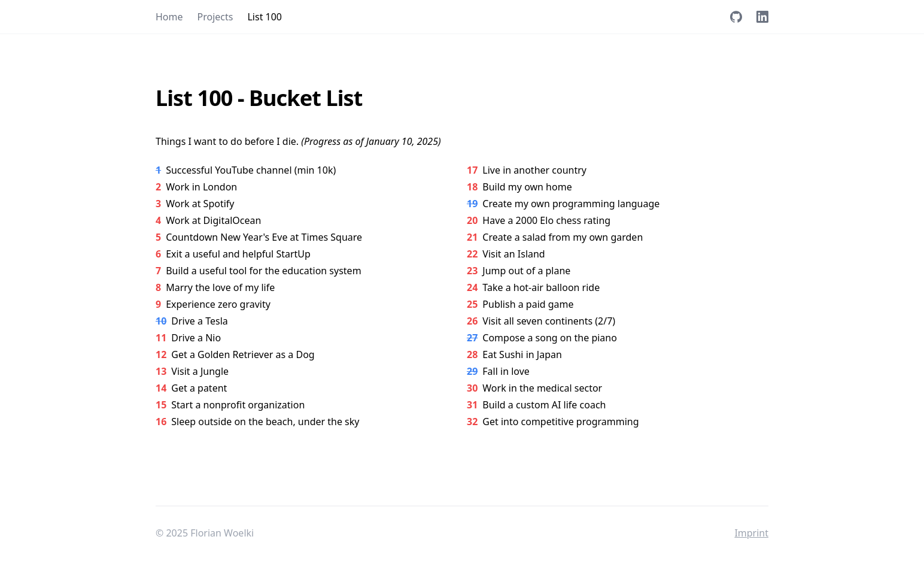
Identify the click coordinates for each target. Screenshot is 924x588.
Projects (215, 17)
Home (169, 17)
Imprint (751, 533)
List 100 (265, 17)
